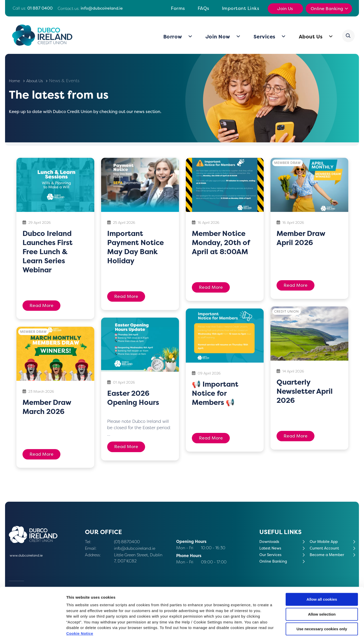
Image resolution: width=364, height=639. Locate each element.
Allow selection (322, 590)
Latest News (271, 548)
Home (15, 81)
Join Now (218, 37)
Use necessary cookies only (322, 604)
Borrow (173, 37)
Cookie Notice (80, 609)
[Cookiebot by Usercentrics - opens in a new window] (33, 629)
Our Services (271, 555)
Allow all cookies (322, 575)
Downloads (270, 542)
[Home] (44, 35)
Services (265, 37)
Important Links (241, 8)
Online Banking (327, 9)
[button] (349, 36)
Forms (178, 8)
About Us (311, 37)
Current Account (326, 548)
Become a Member (328, 555)
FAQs (203, 8)
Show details (265, 629)
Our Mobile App (325, 542)
